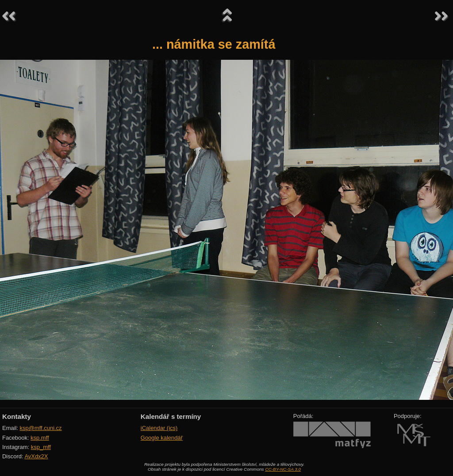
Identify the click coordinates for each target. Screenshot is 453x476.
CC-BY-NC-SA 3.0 (283, 469)
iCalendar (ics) (159, 428)
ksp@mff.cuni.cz (41, 428)
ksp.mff (40, 438)
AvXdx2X (36, 456)
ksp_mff (41, 447)
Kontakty (17, 416)
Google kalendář (162, 438)
